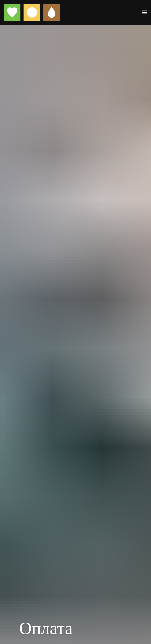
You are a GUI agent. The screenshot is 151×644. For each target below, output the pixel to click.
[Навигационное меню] (145, 12)
